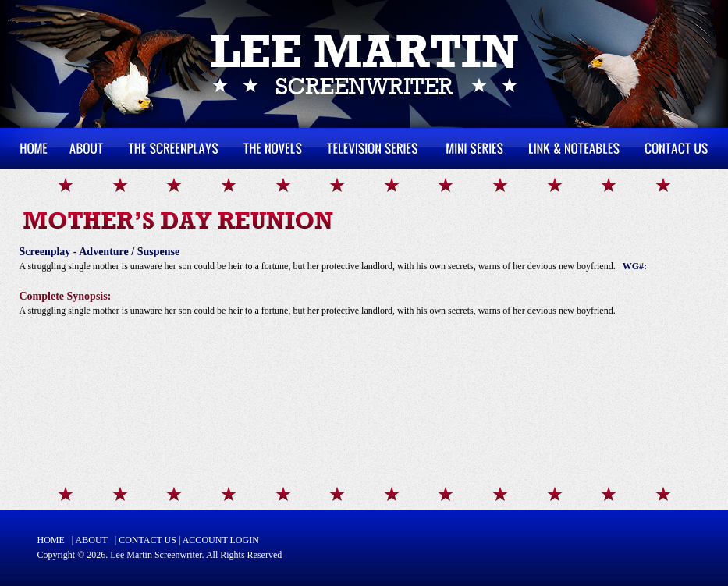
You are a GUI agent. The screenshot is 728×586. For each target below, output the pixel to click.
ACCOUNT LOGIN (221, 540)
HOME (51, 540)
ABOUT (92, 540)
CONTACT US (147, 540)
